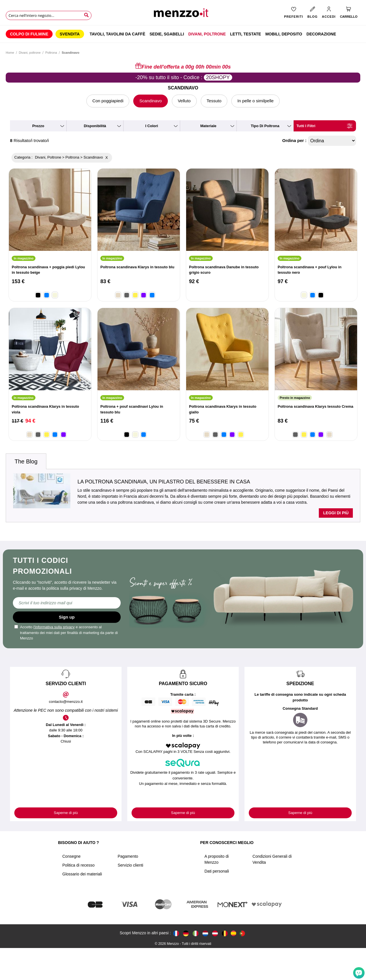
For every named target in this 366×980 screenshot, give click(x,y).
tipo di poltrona (265, 126)
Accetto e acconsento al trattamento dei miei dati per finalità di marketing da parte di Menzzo (66, 633)
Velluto (184, 101)
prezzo (38, 126)
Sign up (67, 617)
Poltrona (51, 53)
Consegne (71, 856)
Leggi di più (336, 513)
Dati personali (217, 871)
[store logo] (183, 14)
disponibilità (95, 126)
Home (10, 53)
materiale (208, 126)
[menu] (183, 34)
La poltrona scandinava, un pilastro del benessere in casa (164, 482)
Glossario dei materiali (82, 874)
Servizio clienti (131, 865)
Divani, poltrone (30, 53)
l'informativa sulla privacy (54, 627)
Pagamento (128, 856)
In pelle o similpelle (255, 101)
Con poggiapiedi (108, 101)
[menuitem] (29, 34)
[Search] (86, 15)
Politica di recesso (78, 865)
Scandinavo (150, 101)
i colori (152, 126)
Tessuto (214, 101)
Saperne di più (66, 813)
